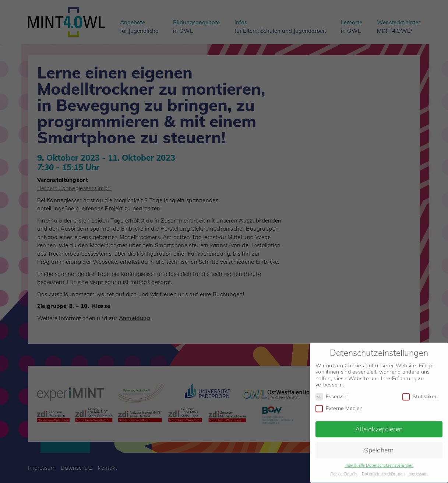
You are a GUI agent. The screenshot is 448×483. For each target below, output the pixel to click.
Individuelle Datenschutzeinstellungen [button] (379, 462)
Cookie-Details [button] (344, 470)
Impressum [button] (418, 470)
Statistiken (420, 393)
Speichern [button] (379, 446)
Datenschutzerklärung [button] (383, 470)
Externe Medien (339, 405)
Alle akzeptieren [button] (379, 425)
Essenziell (332, 393)
